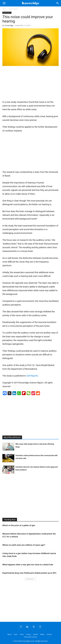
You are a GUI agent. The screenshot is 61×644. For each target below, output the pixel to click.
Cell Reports (32, 376)
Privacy (29, 634)
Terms (22, 634)
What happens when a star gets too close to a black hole (28, 565)
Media (42, 634)
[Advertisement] (20, 84)
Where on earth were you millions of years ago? (24, 545)
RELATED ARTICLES (12, 437)
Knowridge (9, 25)
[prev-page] (4, 478)
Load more (30, 579)
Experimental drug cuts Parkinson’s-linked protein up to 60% (29, 573)
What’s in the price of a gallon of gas (19, 525)
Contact (49, 634)
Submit (36, 634)
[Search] (58, 3)
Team (16, 634)
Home (4, 9)
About (10, 634)
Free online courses (30, 637)
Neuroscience (13, 9)
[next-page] (8, 478)
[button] (4, 3)
